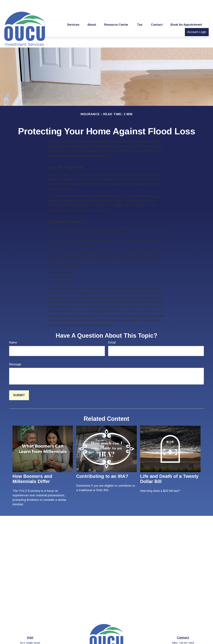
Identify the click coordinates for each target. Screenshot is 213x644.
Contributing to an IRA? (102, 466)
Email (112, 332)
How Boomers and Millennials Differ (32, 469)
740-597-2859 (187, 633)
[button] (73, 15)
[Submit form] (19, 385)
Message (15, 354)
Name (13, 332)
